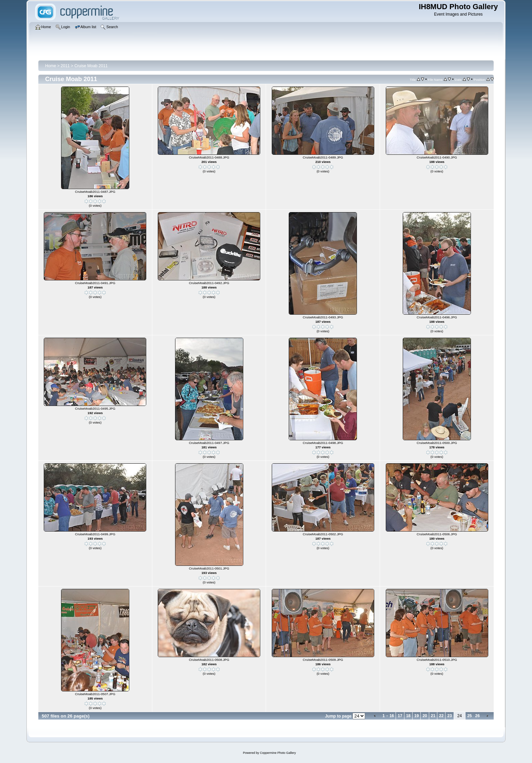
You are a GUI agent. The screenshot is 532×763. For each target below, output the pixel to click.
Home (51, 66)
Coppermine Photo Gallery (278, 753)
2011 (65, 66)
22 (441, 716)
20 (425, 716)
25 (469, 716)
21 (433, 716)
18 (408, 716)
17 (400, 716)
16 (392, 716)
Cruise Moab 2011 (91, 66)
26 (478, 716)
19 (416, 716)
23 (449, 716)
